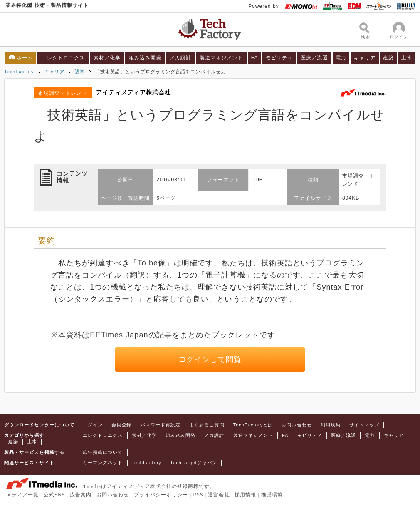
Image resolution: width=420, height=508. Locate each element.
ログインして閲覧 (210, 359)
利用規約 (331, 425)
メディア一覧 (22, 495)
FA (255, 58)
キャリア (365, 58)
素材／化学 (107, 58)
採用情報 (245, 495)
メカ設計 (180, 58)
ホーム (25, 58)
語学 (80, 72)
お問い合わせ (296, 425)
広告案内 (81, 495)
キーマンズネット (103, 463)
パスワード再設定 (161, 425)
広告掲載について (103, 452)
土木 (407, 58)
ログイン (93, 425)
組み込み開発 (145, 58)
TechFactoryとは (253, 425)
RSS (198, 495)
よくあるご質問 (207, 425)
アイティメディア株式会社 (134, 92)
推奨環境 (272, 495)
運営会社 (219, 495)
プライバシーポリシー (161, 495)
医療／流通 (314, 58)
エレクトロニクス (63, 58)
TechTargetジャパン (194, 463)
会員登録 (121, 425)
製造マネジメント (221, 58)
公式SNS (54, 495)
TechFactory (19, 72)
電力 (341, 58)
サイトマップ (364, 425)
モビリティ (279, 58)
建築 (388, 58)
